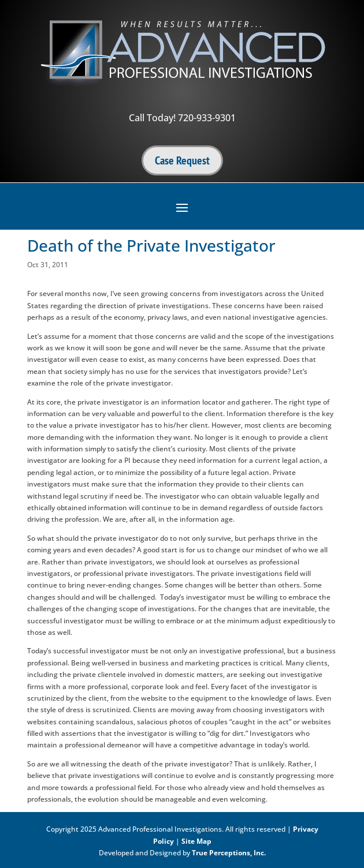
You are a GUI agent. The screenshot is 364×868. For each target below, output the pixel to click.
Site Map (196, 841)
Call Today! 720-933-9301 (182, 118)
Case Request (182, 160)
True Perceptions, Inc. (229, 853)
